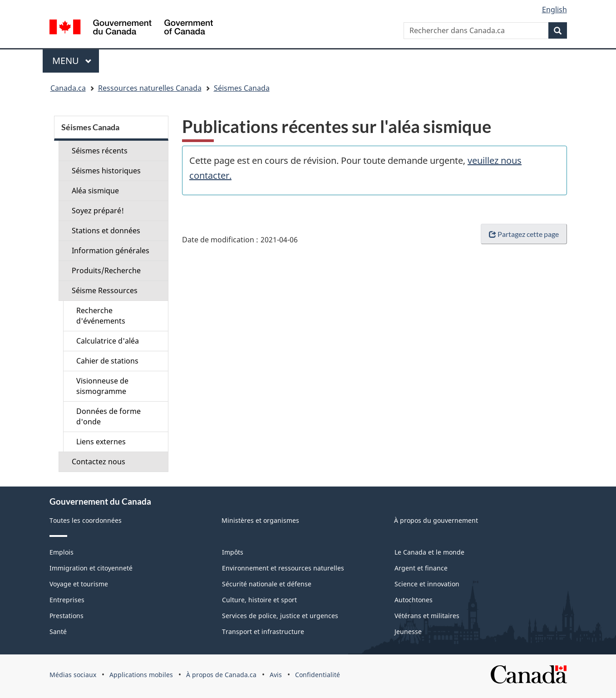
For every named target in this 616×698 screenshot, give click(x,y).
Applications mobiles (141, 675)
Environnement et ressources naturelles (283, 568)
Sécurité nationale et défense (267, 584)
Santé (58, 632)
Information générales (111, 251)
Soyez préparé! (98, 211)
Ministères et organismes (260, 520)
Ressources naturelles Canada (150, 88)
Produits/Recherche (106, 270)
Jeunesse (408, 632)
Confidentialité (318, 675)
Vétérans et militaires (427, 616)
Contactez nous (99, 462)
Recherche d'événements (101, 316)
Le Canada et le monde (429, 552)
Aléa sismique (95, 191)
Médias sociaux (73, 675)
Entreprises (67, 600)
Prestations (67, 616)
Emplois (62, 552)
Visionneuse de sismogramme (102, 386)
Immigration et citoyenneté (91, 568)
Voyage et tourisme (79, 584)
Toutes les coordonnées (86, 520)
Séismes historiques (106, 171)
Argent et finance (421, 568)
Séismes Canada (242, 88)
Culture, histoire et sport (259, 600)
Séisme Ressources (105, 290)
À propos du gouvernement (436, 520)
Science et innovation (427, 584)
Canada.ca (68, 88)
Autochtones (414, 600)
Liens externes (101, 442)
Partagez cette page (524, 234)
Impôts (233, 552)
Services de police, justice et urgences (280, 616)
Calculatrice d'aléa (108, 341)
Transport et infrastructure (263, 632)
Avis (276, 675)
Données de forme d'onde (108, 416)
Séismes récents (100, 151)
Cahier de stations (107, 361)
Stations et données (106, 231)
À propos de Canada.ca (221, 675)
